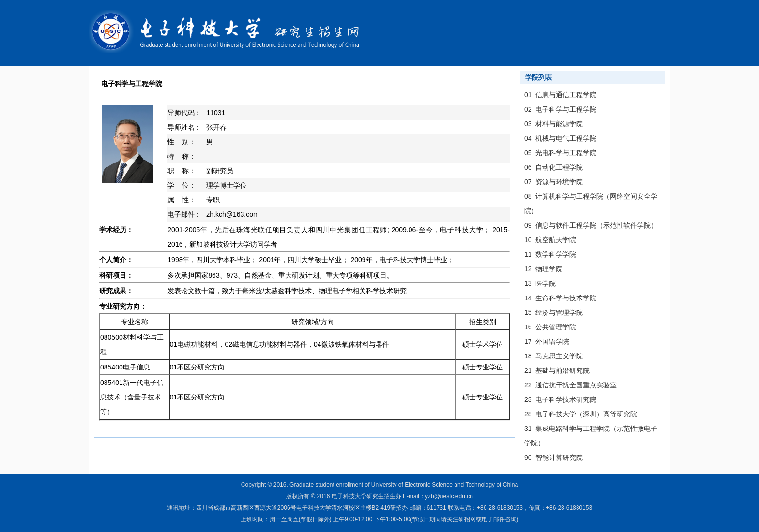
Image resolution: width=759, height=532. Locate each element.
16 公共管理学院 (550, 327)
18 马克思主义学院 (554, 356)
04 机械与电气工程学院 (560, 138)
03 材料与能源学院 (554, 124)
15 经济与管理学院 (554, 312)
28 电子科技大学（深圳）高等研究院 (581, 414)
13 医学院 (540, 283)
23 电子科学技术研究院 (560, 399)
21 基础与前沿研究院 (557, 370)
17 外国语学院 (547, 341)
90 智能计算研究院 (554, 458)
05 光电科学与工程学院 (560, 153)
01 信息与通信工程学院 (560, 95)
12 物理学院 (543, 269)
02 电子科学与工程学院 (560, 109)
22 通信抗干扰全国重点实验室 (570, 385)
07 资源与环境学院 (554, 182)
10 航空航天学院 (550, 240)
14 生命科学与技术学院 (560, 298)
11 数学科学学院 (550, 254)
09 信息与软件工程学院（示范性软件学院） (591, 225)
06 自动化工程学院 (554, 167)
